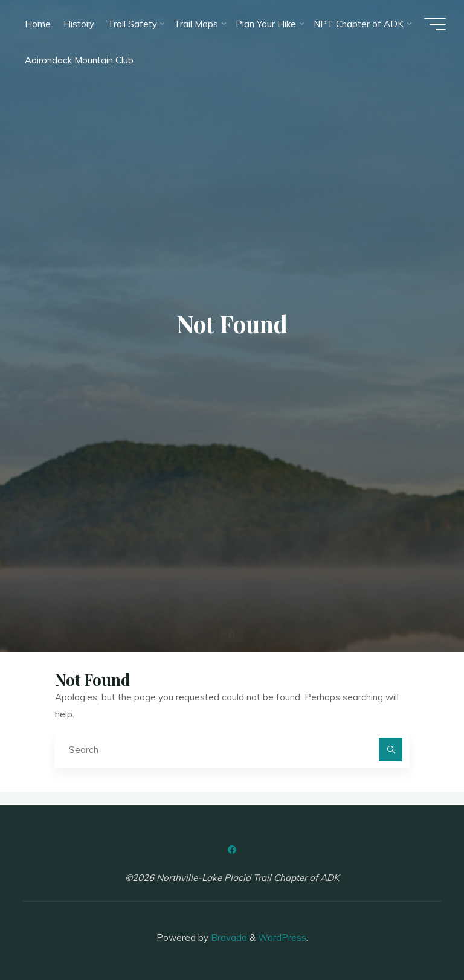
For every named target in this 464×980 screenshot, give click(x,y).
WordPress (282, 937)
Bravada (228, 937)
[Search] (391, 750)
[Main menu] (435, 24)
